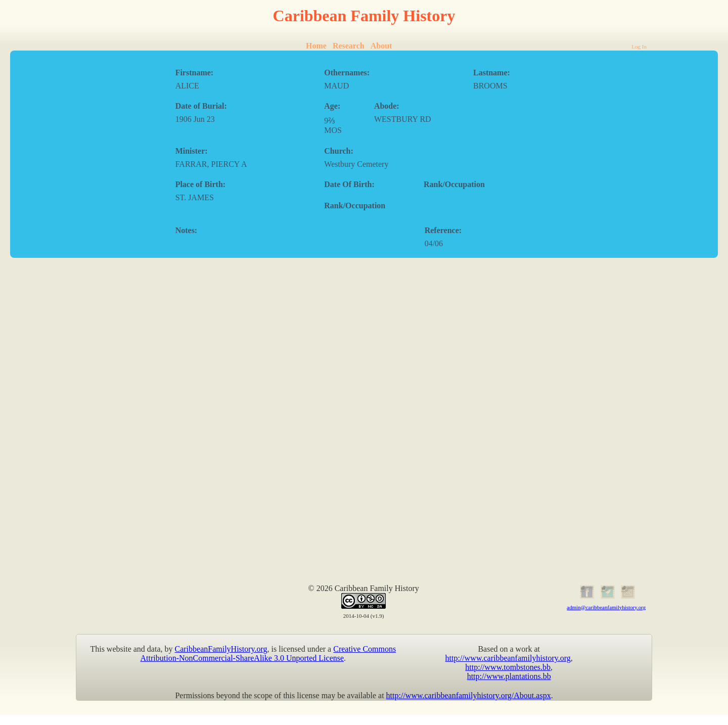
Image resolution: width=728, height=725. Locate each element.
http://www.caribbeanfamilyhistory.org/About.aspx (469, 695)
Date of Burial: (201, 106)
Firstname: (195, 73)
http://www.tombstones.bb (508, 667)
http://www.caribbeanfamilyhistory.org (508, 658)
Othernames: (347, 73)
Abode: (387, 106)
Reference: (443, 230)
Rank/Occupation (454, 184)
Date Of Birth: (349, 184)
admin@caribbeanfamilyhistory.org (606, 607)
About (381, 46)
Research (349, 46)
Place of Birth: (201, 184)
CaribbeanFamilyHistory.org (221, 649)
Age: (332, 106)
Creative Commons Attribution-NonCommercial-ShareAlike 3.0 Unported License (268, 653)
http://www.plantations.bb (509, 676)
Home (316, 46)
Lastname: (492, 73)
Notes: (187, 230)
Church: (339, 151)
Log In (639, 47)
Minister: (192, 151)
